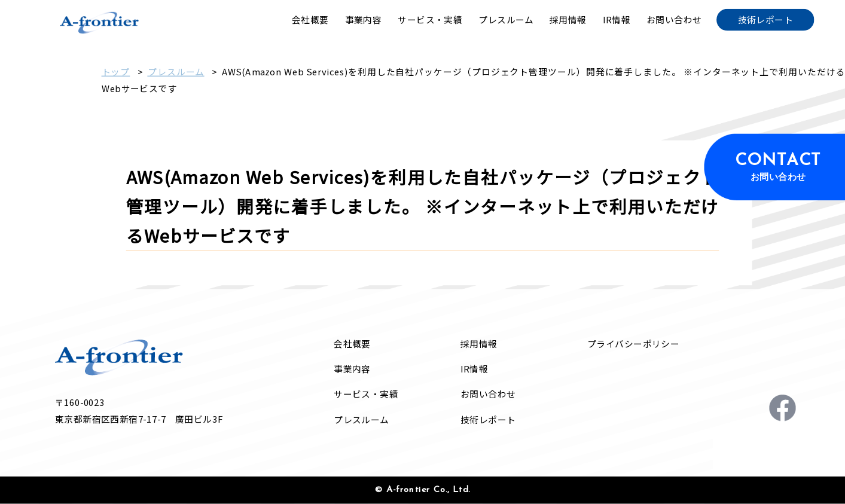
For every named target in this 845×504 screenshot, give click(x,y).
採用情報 (479, 343)
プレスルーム (176, 71)
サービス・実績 (366, 394)
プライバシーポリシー (633, 343)
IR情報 (474, 369)
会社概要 (352, 343)
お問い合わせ (488, 394)
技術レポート (488, 419)
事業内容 (352, 369)
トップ (116, 71)
